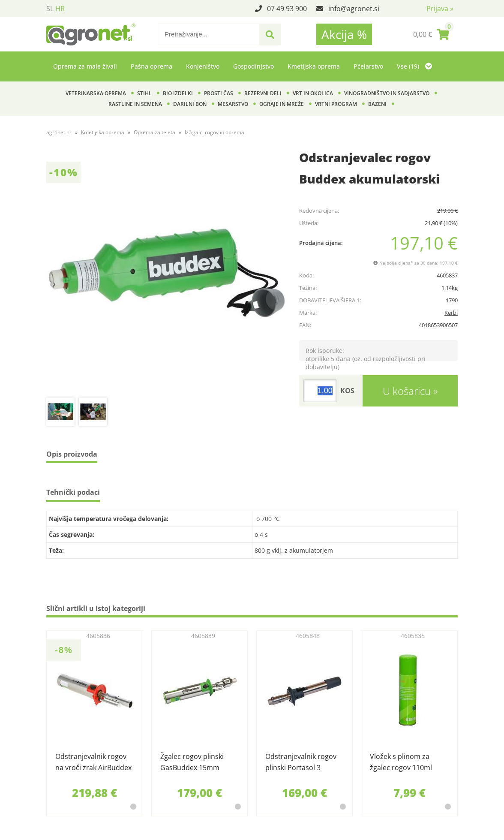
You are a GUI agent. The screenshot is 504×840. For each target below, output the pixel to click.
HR (60, 9)
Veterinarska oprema (96, 93)
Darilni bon (190, 104)
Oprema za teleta (154, 132)
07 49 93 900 (287, 9)
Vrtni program (336, 104)
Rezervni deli (263, 93)
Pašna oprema (151, 66)
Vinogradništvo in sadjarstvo (387, 93)
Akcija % (344, 34)
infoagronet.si (354, 9)
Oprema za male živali (85, 66)
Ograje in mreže (282, 104)
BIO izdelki (178, 93)
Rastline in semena (135, 104)
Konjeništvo (203, 66)
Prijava (440, 9)
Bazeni (377, 104)
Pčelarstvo (368, 66)
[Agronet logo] (91, 34)
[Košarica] (431, 34)
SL (50, 9)
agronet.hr (59, 132)
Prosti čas (219, 93)
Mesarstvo (233, 104)
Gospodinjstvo (253, 66)
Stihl (144, 93)
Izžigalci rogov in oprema (214, 132)
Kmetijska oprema (314, 66)
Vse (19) (414, 66)
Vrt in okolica (313, 93)
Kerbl (451, 313)
